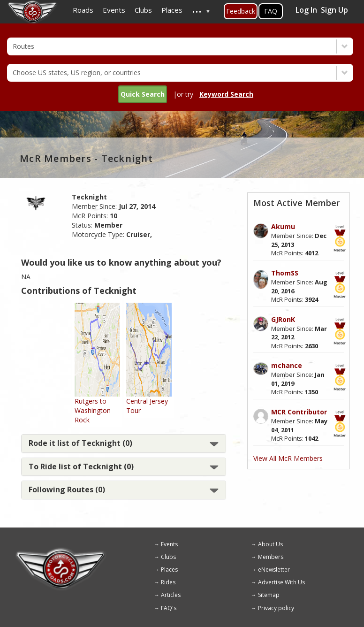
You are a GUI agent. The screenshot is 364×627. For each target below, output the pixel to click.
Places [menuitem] (172, 10)
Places (169, 570)
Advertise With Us (281, 582)
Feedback (241, 11)
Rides (168, 582)
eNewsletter (274, 570)
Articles (171, 595)
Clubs (168, 557)
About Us (270, 544)
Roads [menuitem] (83, 10)
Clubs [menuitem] (143, 10)
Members (271, 557)
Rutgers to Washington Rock (93, 410)
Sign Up (334, 10)
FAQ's (169, 608)
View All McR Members (288, 458)
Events (169, 544)
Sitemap (269, 595)
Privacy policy (276, 608)
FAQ (271, 11)
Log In (306, 10)
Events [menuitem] (114, 10)
